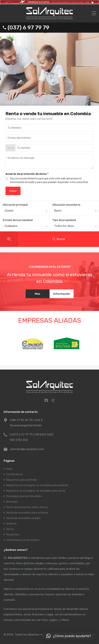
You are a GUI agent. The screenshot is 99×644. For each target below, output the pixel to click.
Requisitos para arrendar (21, 480)
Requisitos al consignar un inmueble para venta (36, 491)
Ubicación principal (15, 205)
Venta (10, 529)
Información (62, 294)
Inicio (9, 469)
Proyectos (13, 535)
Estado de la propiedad (18, 220)
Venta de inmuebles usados (23, 518)
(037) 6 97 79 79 (28, 28)
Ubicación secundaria (66, 205)
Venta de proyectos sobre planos (27, 507)
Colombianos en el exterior (23, 540)
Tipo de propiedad (64, 220)
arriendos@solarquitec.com (27, 449)
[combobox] (11, 148)
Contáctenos (14, 474)
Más (38, 294)
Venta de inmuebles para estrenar (27, 513)
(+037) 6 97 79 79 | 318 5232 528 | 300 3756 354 (31, 437)
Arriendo (11, 524)
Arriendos (12, 502)
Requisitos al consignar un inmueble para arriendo (37, 485)
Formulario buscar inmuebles (24, 496)
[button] (69, 636)
